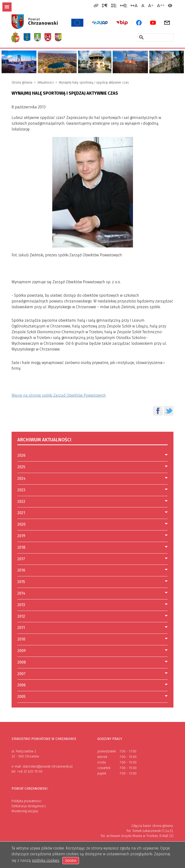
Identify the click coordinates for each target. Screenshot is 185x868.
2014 (21, 593)
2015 (21, 582)
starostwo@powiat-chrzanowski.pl (48, 766)
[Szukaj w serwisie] (141, 37)
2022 (21, 502)
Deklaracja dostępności (29, 806)
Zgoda (71, 861)
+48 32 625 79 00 (30, 772)
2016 (21, 570)
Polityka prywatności (26, 801)
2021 (21, 513)
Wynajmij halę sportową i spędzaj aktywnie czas (94, 83)
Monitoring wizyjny (25, 811)
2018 (21, 547)
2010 (21, 639)
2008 (22, 662)
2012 (21, 616)
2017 (21, 559)
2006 (22, 685)
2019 (21, 536)
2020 (21, 524)
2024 (21, 478)
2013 (21, 605)
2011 (21, 628)
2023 (21, 490)
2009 (22, 651)
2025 (21, 467)
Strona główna (22, 83)
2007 (21, 674)
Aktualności (46, 83)
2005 (21, 697)
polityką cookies (46, 860)
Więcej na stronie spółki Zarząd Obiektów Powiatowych (59, 395)
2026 (21, 455)
